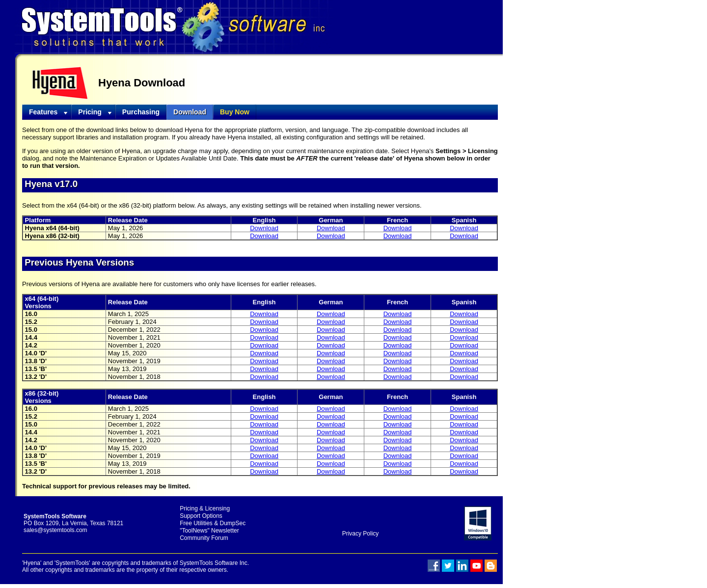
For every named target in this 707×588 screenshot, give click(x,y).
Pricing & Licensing (205, 508)
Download (264, 228)
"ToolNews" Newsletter (209, 531)
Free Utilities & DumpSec (213, 523)
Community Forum (204, 538)
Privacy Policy (359, 534)
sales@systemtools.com (55, 530)
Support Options (201, 516)
